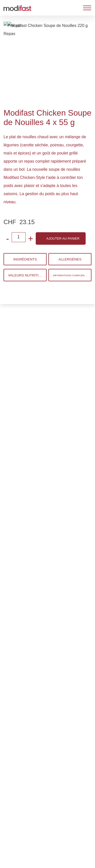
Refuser (47, 825)
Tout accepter (48, 858)
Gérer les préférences (47, 842)
